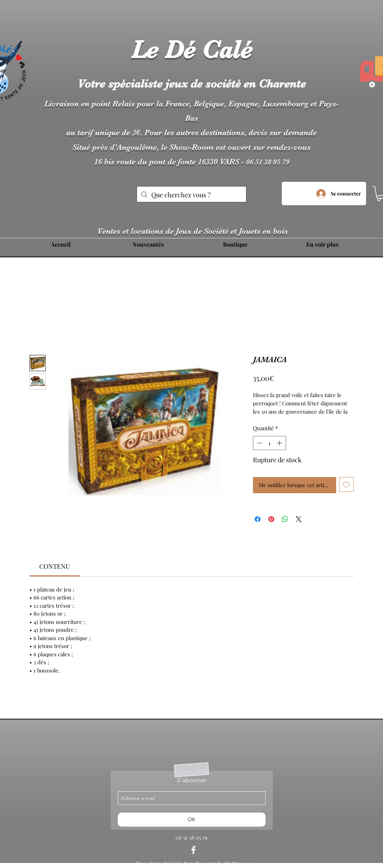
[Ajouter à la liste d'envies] (346, 484)
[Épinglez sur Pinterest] (271, 519)
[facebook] (193, 850)
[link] (55, 566)
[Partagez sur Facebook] (258, 519)
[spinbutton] (269, 443)
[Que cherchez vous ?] (191, 195)
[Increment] (280, 443)
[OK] (192, 820)
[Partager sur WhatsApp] (285, 519)
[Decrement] (259, 443)
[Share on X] (299, 519)
